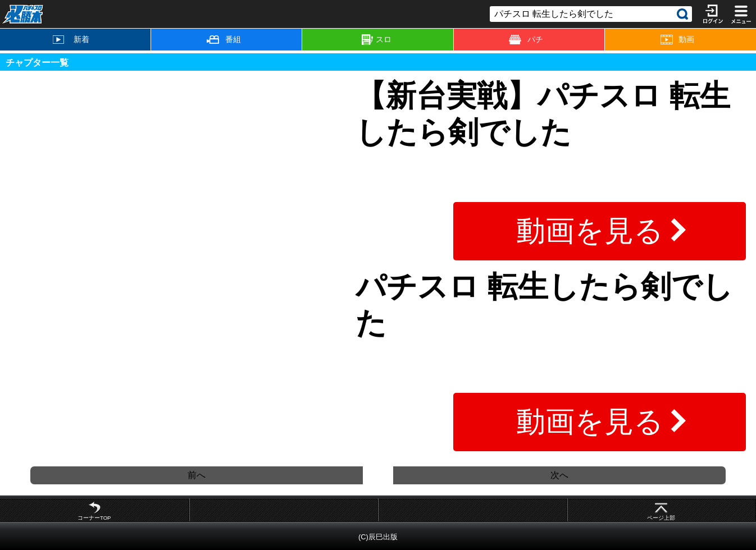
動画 (678, 40)
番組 (224, 39)
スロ (377, 40)
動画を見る (590, 231)
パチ (526, 40)
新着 (71, 39)
